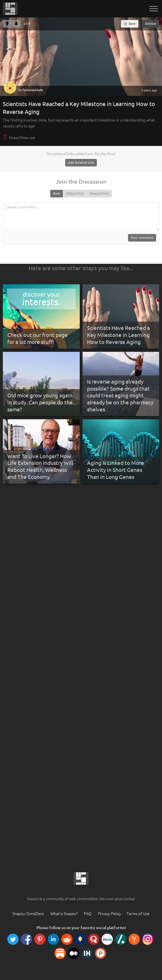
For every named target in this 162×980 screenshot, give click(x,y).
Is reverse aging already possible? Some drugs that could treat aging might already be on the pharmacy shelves (120, 396)
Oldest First (75, 193)
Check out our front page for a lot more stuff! (37, 338)
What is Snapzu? (64, 914)
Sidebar (151, 23)
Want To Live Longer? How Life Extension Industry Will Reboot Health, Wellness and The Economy (40, 467)
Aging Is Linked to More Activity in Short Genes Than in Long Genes (116, 470)
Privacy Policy (109, 914)
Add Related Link (81, 162)
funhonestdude (33, 90)
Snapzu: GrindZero (28, 914)
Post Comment (142, 237)
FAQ (88, 914)
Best (57, 193)
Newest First (99, 193)
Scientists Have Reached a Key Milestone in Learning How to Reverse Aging (118, 335)
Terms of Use (138, 914)
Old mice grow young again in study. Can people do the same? (40, 402)
